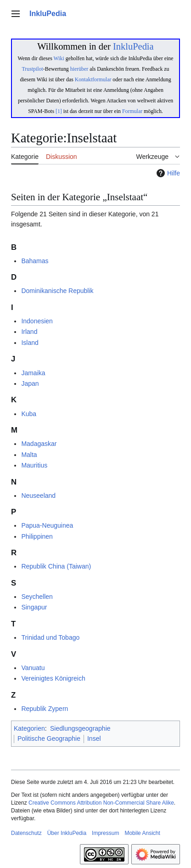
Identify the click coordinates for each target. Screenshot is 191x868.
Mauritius (34, 465)
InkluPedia (133, 46)
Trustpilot (33, 69)
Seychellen (37, 597)
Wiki (59, 58)
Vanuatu (33, 668)
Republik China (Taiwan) (56, 566)
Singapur (34, 607)
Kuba (29, 414)
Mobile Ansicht (142, 833)
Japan (30, 383)
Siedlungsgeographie (80, 728)
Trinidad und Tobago (50, 637)
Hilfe (167, 173)
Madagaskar (39, 444)
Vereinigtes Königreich (53, 678)
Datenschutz (26, 833)
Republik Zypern (45, 709)
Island (30, 343)
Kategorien (29, 728)
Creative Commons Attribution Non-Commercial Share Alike (101, 803)
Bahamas (35, 261)
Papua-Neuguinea (47, 525)
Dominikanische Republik (57, 291)
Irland (29, 332)
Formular (132, 111)
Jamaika (33, 373)
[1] (59, 111)
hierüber (79, 69)
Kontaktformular (93, 79)
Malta (29, 455)
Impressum (105, 833)
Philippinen (37, 536)
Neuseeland (38, 496)
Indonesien (37, 321)
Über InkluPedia (67, 833)
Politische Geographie (49, 738)
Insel (94, 738)
